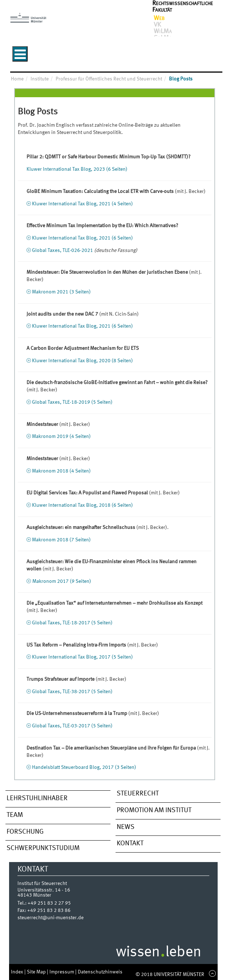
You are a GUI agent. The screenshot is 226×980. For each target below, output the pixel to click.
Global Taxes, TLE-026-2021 (62, 250)
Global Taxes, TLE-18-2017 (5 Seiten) (72, 623)
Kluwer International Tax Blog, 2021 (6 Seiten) (82, 238)
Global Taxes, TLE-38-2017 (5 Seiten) (72, 692)
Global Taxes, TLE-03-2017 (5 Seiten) (72, 726)
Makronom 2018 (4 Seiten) (61, 471)
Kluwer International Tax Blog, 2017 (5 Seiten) (82, 657)
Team (15, 815)
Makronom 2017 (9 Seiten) (62, 581)
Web (159, 18)
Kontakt (130, 843)
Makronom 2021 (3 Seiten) (61, 292)
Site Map (37, 972)
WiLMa (163, 31)
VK (157, 25)
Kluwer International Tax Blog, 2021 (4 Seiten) (82, 204)
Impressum (62, 972)
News (126, 827)
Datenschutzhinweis (100, 972)
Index (18, 972)
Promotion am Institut (154, 810)
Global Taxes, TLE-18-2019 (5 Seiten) (72, 402)
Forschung (25, 832)
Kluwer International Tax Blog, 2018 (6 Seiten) (82, 505)
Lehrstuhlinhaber (37, 798)
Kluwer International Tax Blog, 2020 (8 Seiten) (82, 361)
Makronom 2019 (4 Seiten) (61, 436)
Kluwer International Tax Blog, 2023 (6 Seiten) (77, 169)
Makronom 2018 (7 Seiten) (61, 540)
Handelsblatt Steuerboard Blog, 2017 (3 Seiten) (84, 767)
